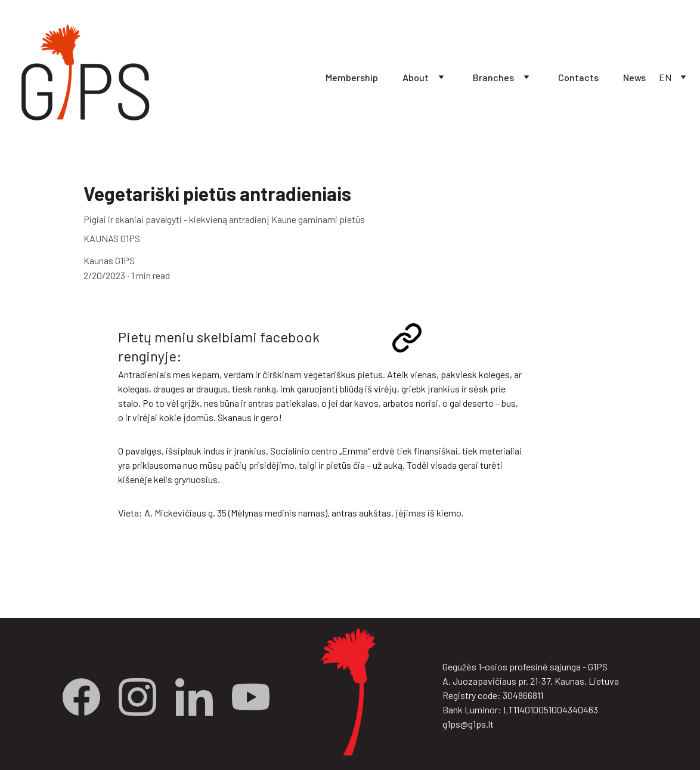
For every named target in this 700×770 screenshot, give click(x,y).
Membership (352, 77)
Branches (493, 77)
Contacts (578, 77)
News (634, 77)
